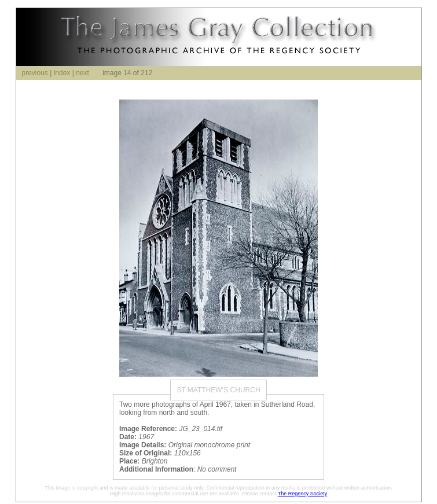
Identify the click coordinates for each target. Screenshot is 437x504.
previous (35, 73)
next (82, 73)
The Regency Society (303, 494)
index (62, 73)
